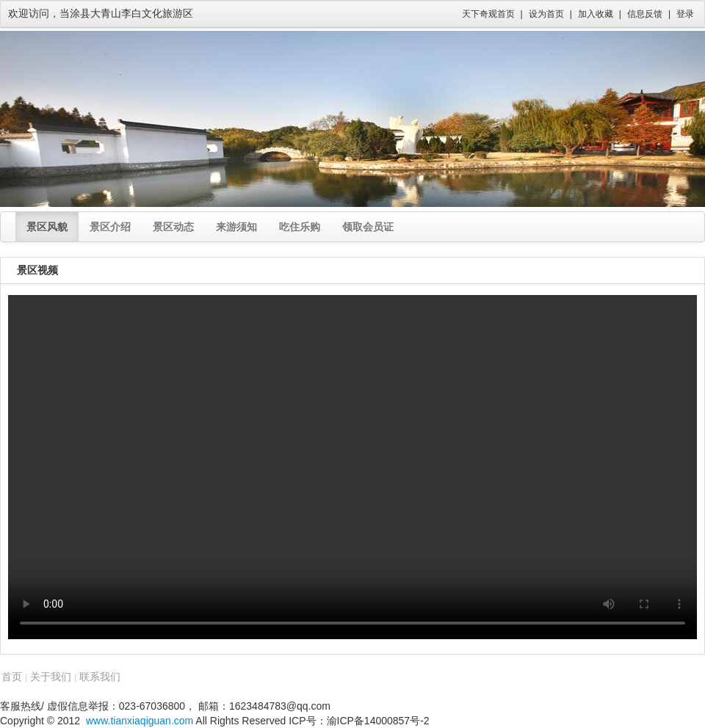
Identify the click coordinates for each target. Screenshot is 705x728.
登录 (685, 14)
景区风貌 (47, 227)
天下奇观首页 (488, 14)
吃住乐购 (300, 227)
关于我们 (51, 677)
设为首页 (546, 14)
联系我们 (100, 677)
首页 (12, 677)
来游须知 (236, 227)
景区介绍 (110, 227)
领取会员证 (368, 227)
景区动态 (173, 227)
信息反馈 (645, 14)
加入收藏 (596, 14)
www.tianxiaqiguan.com (140, 721)
